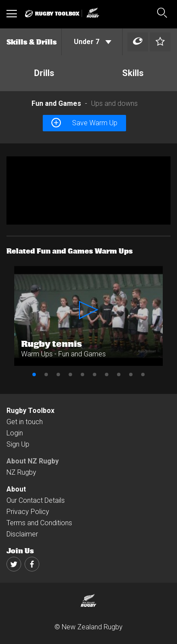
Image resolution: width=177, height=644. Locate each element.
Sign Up (18, 444)
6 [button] (95, 374)
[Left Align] (138, 42)
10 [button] (143, 374)
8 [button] (119, 374)
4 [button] (70, 374)
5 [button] (82, 374)
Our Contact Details (36, 500)
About (16, 489)
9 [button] (131, 374)
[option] (88, 190)
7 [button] (107, 374)
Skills (133, 73)
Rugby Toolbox (30, 411)
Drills (44, 73)
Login (15, 433)
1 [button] (34, 374)
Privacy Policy (28, 512)
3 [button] (58, 374)
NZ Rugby (21, 472)
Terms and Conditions (39, 523)
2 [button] (46, 374)
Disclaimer (22, 534)
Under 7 (93, 42)
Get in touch (25, 422)
